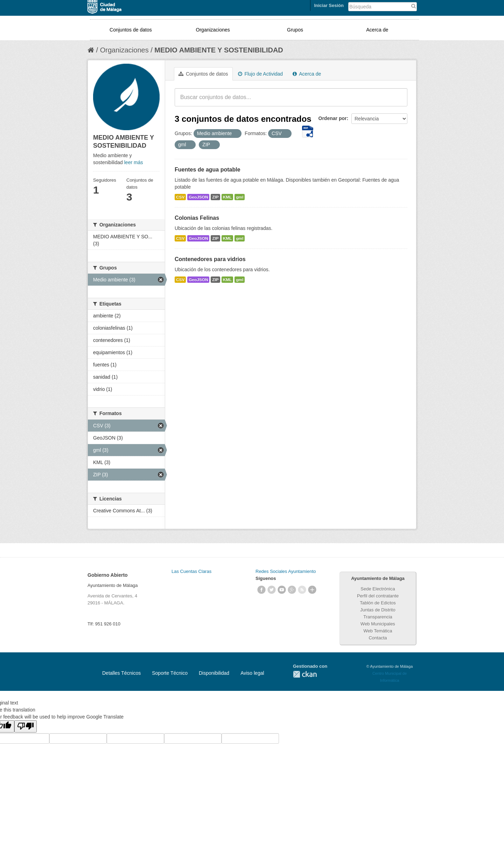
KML (227, 197)
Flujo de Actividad (261, 74)
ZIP (215, 197)
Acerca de (377, 30)
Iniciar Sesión (329, 5)
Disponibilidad (214, 673)
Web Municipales (378, 624)
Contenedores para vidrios (210, 259)
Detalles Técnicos (121, 673)
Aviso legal (252, 673)
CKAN (305, 674)
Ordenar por (333, 118)
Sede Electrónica (378, 589)
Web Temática (378, 631)
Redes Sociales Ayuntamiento (286, 571)
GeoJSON (198, 197)
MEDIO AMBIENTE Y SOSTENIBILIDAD (219, 50)
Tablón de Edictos (378, 603)
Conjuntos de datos (131, 30)
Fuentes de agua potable (208, 170)
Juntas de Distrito (378, 610)
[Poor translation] (26, 726)
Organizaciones (213, 30)
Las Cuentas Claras (191, 571)
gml (240, 197)
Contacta (378, 638)
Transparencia (378, 617)
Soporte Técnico (170, 673)
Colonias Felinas (197, 218)
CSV (180, 197)
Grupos (295, 30)
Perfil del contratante (378, 596)
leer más (134, 162)
